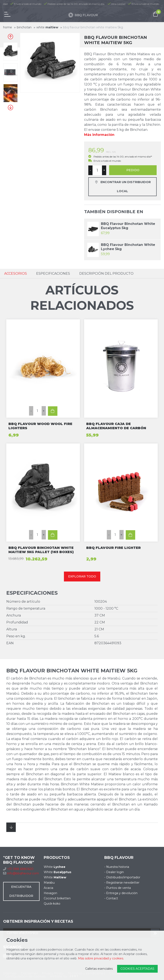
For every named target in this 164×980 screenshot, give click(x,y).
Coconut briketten (57, 898)
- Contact (111, 898)
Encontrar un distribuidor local (123, 187)
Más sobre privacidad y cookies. (101, 958)
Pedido (133, 170)
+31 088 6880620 (18, 869)
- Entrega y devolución (121, 893)
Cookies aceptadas (137, 969)
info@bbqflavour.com (21, 873)
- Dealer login (114, 872)
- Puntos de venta (118, 888)
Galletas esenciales (99, 969)
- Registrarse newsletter (122, 883)
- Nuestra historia (117, 867)
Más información (99, 135)
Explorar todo (82, 576)
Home (8, 27)
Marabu (49, 883)
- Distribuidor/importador (122, 877)
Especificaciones (53, 274)
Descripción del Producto (106, 274)
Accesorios (16, 274)
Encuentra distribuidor (21, 891)
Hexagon (50, 893)
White (47, 27)
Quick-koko (52, 904)
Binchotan (24, 27)
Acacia (48, 888)
